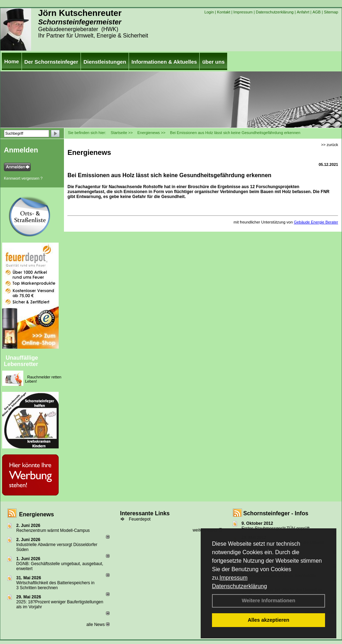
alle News (98, 625)
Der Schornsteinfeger (51, 62)
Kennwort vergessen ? (23, 178)
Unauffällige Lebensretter (21, 361)
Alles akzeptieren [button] (269, 620)
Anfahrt (303, 12)
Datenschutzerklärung (240, 586)
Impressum (233, 578)
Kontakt (223, 12)
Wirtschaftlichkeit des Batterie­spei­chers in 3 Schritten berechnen (55, 585)
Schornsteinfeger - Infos (276, 513)
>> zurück (330, 145)
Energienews (37, 514)
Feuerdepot (140, 519)
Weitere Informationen (269, 601)
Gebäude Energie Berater (316, 222)
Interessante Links (145, 513)
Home (12, 61)
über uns (213, 62)
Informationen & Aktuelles (164, 62)
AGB (316, 12)
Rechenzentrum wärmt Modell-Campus (53, 530)
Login (209, 12)
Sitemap (331, 12)
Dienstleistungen (105, 62)
